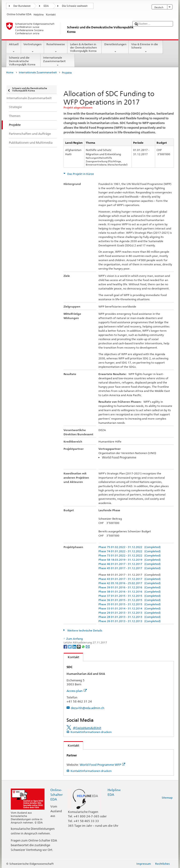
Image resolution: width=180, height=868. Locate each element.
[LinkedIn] (75, 646)
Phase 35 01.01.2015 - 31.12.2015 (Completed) (129, 604)
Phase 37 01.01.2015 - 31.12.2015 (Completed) (129, 596)
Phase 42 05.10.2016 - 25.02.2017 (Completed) (129, 583)
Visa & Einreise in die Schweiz (146, 48)
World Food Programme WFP (102, 765)
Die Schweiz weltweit (75, 6)
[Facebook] (66, 646)
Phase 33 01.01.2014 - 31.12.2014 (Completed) (129, 608)
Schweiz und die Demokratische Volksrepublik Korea (23, 62)
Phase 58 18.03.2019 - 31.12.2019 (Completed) (129, 560)
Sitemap (167, 798)
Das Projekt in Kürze (80, 174)
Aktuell (14, 48)
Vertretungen (33, 48)
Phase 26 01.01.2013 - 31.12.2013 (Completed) (129, 621)
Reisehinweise (56, 48)
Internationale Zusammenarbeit (58, 61)
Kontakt (71, 657)
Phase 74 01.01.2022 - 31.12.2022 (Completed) (129, 551)
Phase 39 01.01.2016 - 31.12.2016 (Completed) (129, 587)
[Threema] (79, 646)
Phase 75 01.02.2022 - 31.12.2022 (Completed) (129, 547)
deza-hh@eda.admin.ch (88, 708)
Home (10, 73)
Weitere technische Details (84, 630)
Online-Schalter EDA (56, 795)
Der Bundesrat (22, 6)
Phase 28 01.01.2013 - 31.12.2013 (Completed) (129, 617)
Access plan (77, 691)
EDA (46, 6)
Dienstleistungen (115, 48)
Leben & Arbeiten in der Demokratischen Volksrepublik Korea (85, 48)
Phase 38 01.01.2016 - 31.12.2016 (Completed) (129, 592)
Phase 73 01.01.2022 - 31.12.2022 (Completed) (129, 555)
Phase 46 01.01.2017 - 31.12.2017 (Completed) (129, 564)
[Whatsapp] (84, 646)
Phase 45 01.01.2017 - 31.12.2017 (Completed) (129, 568)
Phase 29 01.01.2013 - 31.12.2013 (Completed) (129, 613)
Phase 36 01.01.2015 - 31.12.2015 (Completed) (129, 600)
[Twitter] (70, 646)
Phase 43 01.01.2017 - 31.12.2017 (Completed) (129, 579)
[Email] (88, 646)
